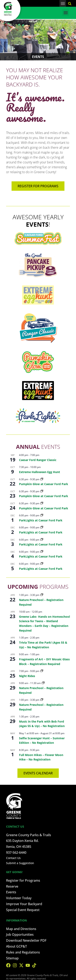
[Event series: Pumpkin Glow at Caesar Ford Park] (42, 479)
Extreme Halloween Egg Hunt (40, 472)
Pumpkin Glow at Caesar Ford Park (44, 484)
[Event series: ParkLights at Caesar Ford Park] (42, 515)
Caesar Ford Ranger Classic (38, 460)
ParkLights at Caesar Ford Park (41, 520)
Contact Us (13, 858)
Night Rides (27, 676)
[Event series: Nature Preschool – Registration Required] (42, 595)
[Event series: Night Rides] (42, 671)
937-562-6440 (16, 853)
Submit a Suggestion (20, 863)
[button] (63, 3)
